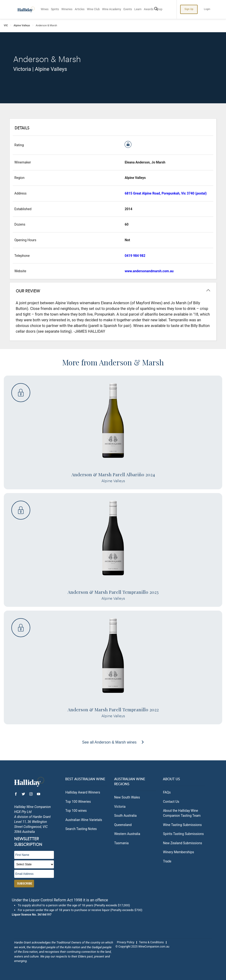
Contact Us (171, 802)
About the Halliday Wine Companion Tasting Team (182, 813)
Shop (160, 9)
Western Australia (127, 834)
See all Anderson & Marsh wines (110, 742)
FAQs (167, 792)
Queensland (123, 825)
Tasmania (121, 843)
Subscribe (25, 884)
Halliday (26, 9)
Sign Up (189, 9)
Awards (149, 9)
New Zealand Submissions (182, 843)
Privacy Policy (126, 942)
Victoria (120, 807)
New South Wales (127, 797)
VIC (6, 25)
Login (207, 9)
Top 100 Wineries (78, 802)
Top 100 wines (76, 811)
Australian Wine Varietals (84, 820)
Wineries (67, 9)
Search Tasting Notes (81, 829)
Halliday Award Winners (83, 792)
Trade (167, 861)
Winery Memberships (178, 852)
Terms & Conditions (151, 942)
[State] (34, 864)
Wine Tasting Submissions (182, 825)
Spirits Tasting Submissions (183, 834)
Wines (45, 9)
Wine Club (94, 9)
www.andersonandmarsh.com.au (149, 271)
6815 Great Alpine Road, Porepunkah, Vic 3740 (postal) (166, 193)
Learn (138, 9)
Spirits (55, 9)
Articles (80, 9)
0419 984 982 (135, 256)
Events (128, 9)
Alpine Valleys (22, 25)
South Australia (125, 816)
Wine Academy (112, 9)
